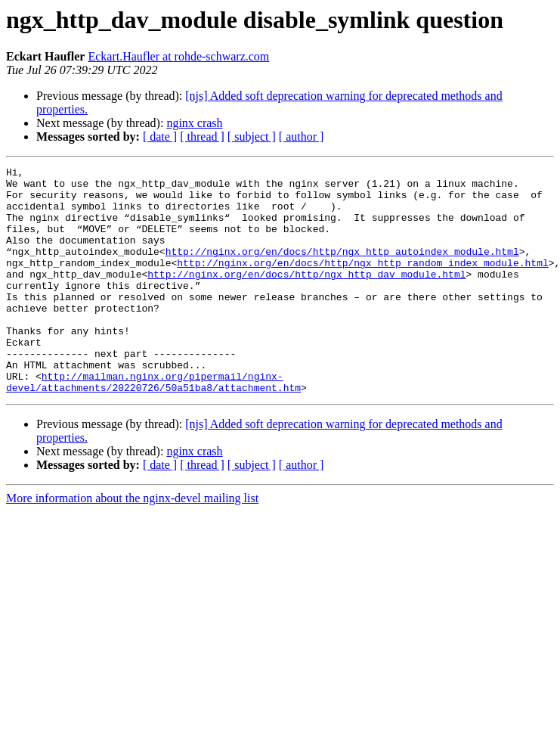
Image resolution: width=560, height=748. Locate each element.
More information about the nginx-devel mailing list (132, 543)
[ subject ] (252, 137)
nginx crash (194, 123)
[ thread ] (202, 137)
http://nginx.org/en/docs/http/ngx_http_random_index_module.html (362, 283)
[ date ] (160, 137)
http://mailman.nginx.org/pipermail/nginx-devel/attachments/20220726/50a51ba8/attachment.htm (153, 426)
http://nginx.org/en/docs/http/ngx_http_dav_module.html (306, 296)
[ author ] (302, 137)
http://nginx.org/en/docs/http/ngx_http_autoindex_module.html (342, 269)
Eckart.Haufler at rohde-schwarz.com (178, 56)
